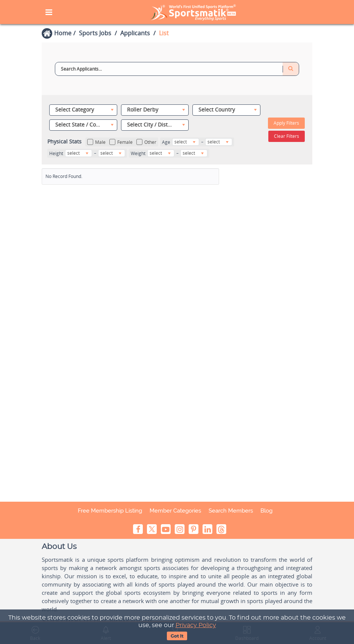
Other (146, 142)
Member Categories (175, 511)
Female (121, 142)
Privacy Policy (196, 625)
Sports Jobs (95, 33)
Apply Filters (286, 123)
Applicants (135, 33)
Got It (177, 636)
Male (96, 142)
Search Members (231, 511)
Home (63, 33)
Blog (266, 511)
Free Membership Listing (110, 511)
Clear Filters (287, 136)
